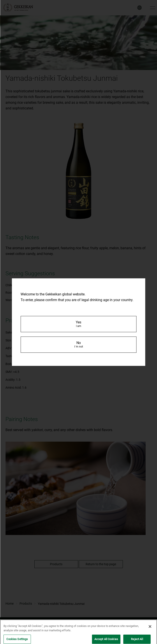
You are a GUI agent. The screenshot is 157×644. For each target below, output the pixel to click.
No (79, 344)
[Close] (150, 629)
